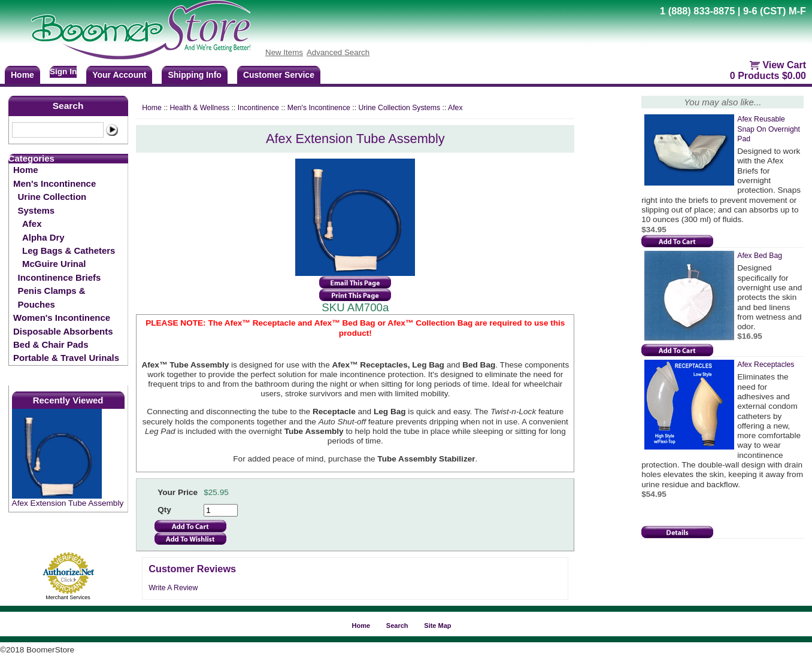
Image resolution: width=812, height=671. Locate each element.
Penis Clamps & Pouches (52, 297)
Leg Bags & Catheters (69, 251)
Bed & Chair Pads (51, 344)
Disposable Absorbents (63, 331)
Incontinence (258, 108)
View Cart (784, 65)
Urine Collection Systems (52, 203)
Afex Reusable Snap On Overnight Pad (769, 129)
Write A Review (173, 588)
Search (68, 106)
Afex (32, 224)
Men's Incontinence (54, 183)
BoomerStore (141, 30)
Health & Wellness (199, 108)
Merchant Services (68, 597)
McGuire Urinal (54, 264)
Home (26, 170)
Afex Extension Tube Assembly (68, 503)
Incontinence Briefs (60, 277)
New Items (284, 52)
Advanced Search (338, 52)
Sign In (63, 72)
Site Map (437, 626)
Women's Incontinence (62, 318)
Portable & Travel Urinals (66, 358)
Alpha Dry (43, 237)
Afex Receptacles (766, 365)
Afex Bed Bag (760, 256)
